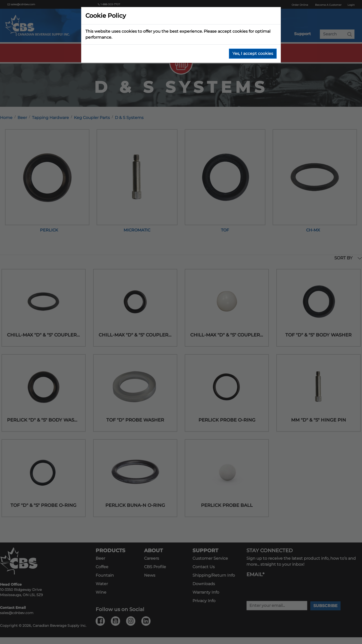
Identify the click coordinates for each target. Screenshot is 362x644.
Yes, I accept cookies (253, 54)
